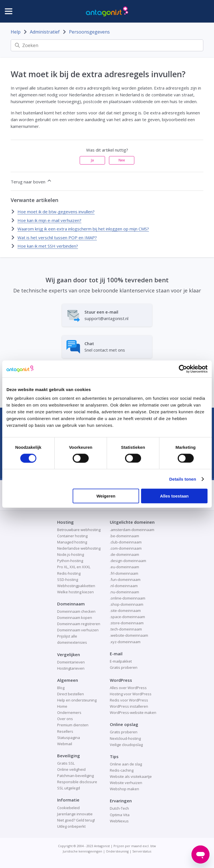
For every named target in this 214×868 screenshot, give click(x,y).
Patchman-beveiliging (75, 776)
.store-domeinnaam (127, 623)
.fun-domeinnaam (125, 580)
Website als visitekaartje (131, 776)
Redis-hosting (69, 573)
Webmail (65, 744)
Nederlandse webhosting (79, 548)
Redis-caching (122, 770)
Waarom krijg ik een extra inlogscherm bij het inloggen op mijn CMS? (83, 229)
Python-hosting (70, 561)
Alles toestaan (174, 496)
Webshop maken (124, 789)
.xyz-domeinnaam (125, 642)
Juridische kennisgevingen (83, 851)
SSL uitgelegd (69, 788)
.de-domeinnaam (124, 554)
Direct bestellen (71, 694)
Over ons (65, 719)
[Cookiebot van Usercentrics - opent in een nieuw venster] (183, 369)
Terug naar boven (31, 181)
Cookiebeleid (68, 808)
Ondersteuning (117, 851)
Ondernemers (69, 712)
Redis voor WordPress (129, 700)
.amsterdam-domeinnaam (132, 530)
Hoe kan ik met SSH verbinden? (48, 246)
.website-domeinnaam (129, 635)
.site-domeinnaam (125, 611)
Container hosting (72, 536)
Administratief (45, 32)
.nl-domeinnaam (124, 586)
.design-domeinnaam (128, 561)
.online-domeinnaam (128, 598)
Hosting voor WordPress (131, 694)
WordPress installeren (129, 706)
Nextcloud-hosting (125, 738)
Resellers (65, 731)
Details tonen (183, 479)
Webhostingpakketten (76, 586)
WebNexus (119, 821)
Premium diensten (73, 725)
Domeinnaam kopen (75, 618)
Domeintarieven (71, 662)
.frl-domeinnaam (124, 573)
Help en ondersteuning (77, 700)
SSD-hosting (68, 580)
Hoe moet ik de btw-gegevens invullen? (56, 212)
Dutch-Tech (119, 808)
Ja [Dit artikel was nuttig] (92, 160)
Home (62, 706)
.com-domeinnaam (126, 548)
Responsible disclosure (77, 782)
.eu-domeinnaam (124, 567)
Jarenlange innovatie (75, 814)
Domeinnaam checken (76, 611)
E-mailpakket (121, 661)
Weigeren (106, 496)
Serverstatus (142, 851)
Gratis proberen (124, 667)
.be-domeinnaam (124, 536)
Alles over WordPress (128, 688)
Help (16, 32)
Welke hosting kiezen (75, 592)
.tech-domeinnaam (126, 629)
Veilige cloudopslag (126, 745)
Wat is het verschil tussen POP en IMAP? (57, 237)
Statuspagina (69, 738)
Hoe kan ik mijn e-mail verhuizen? (49, 220)
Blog (61, 688)
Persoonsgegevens (89, 32)
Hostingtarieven (71, 668)
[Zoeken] (107, 45)
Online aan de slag (126, 764)
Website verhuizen (126, 783)
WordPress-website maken (133, 712)
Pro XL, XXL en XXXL (74, 567)
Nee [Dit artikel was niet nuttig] (122, 160)
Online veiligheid (71, 769)
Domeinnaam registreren (79, 624)
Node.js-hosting (71, 554)
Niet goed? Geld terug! (76, 820)
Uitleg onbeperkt (71, 826)
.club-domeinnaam (126, 542)
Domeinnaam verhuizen (78, 630)
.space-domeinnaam (127, 617)
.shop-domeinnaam (127, 604)
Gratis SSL (66, 763)
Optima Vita (120, 815)
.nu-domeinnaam (124, 592)
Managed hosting (72, 542)
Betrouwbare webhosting (79, 530)
